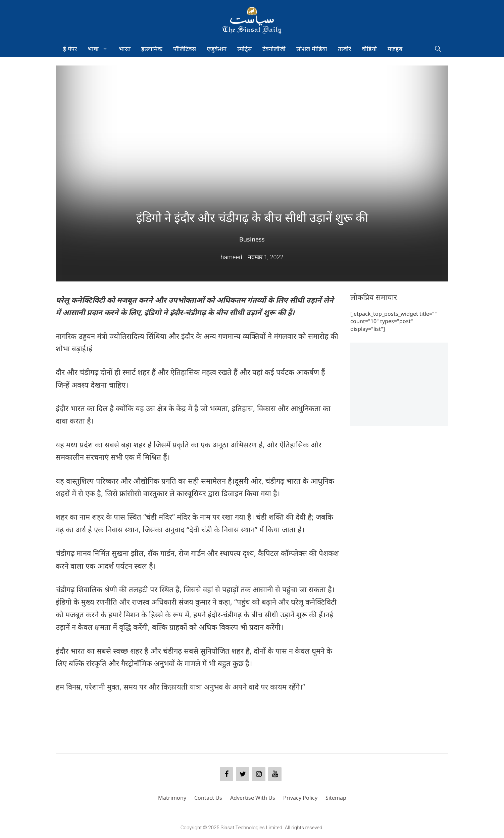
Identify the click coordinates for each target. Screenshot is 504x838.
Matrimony (172, 798)
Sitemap (336, 798)
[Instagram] (259, 774)
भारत (125, 49)
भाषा (100, 49)
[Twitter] (243, 774)
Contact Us (208, 798)
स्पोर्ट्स (244, 49)
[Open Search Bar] (438, 49)
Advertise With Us (253, 798)
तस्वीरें (344, 49)
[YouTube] (275, 774)
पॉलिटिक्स (185, 49)
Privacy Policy (300, 798)
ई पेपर (70, 49)
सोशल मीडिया (312, 49)
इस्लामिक (152, 49)
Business (252, 239)
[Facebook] (226, 774)
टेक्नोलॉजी (274, 49)
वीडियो (369, 49)
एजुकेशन (217, 49)
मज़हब (395, 49)
